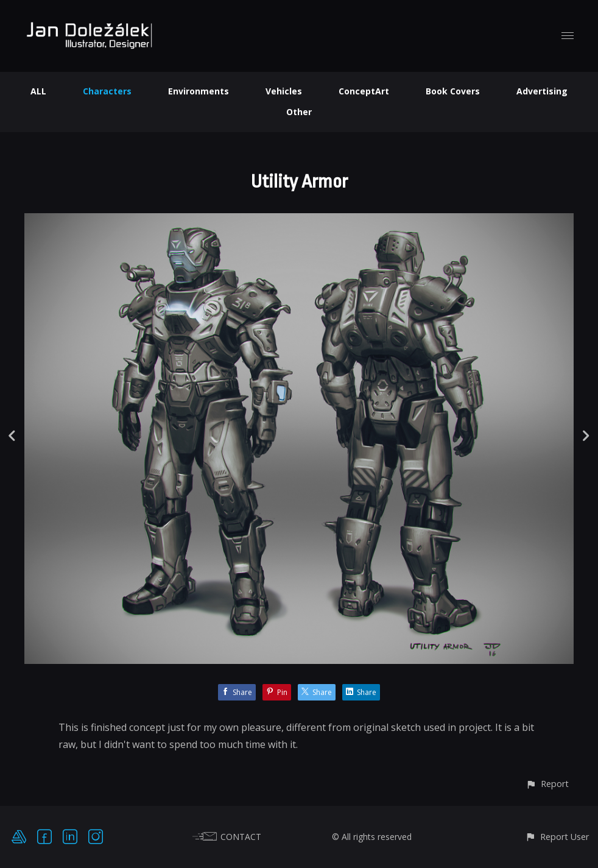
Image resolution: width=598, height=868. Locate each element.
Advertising (542, 91)
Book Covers (453, 91)
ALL (38, 91)
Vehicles (284, 91)
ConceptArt (364, 91)
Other (299, 112)
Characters (107, 91)
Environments (199, 91)
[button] (547, 784)
